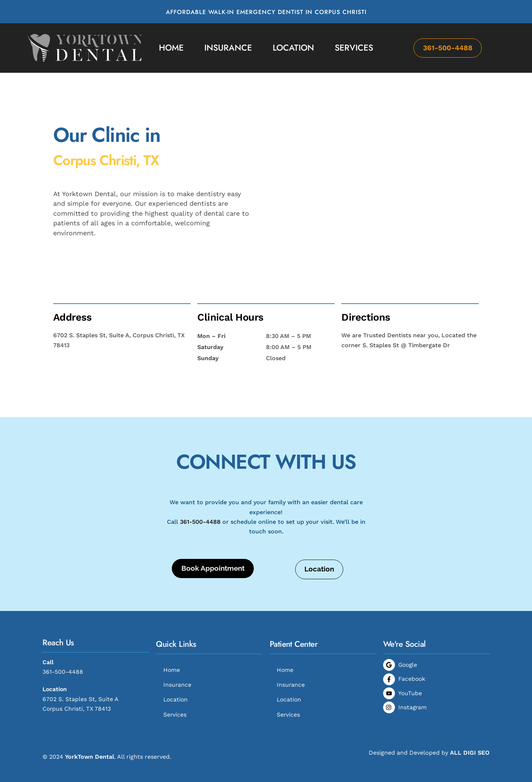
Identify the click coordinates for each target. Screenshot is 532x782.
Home (171, 48)
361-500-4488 (448, 48)
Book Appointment (213, 559)
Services (354, 48)
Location (293, 48)
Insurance (228, 48)
